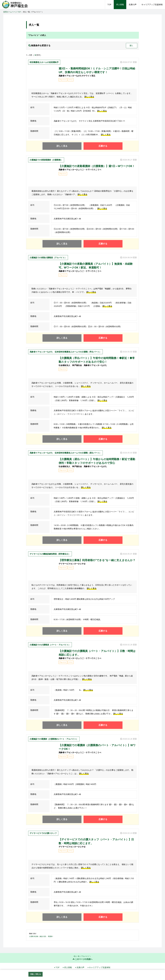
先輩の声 (133, 4)
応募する (103, 146)
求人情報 (120, 4)
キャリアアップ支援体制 (152, 4)
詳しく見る (89, 97)
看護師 (50, 936)
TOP (109, 4)
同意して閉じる (36, 974)
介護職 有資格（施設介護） (38, 936)
